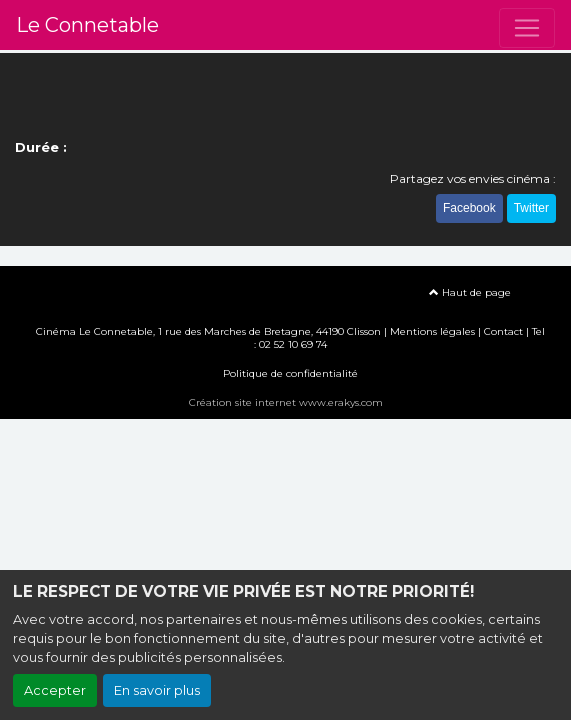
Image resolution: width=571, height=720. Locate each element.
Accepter (55, 690)
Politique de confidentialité (290, 373)
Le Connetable (87, 25)
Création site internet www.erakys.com (286, 402)
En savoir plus (157, 690)
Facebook (469, 208)
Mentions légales (432, 331)
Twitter (531, 208)
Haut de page (470, 292)
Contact (503, 331)
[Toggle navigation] (527, 28)
